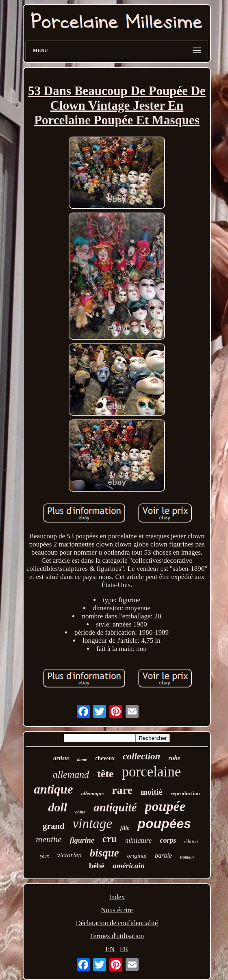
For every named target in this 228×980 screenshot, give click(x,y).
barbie (163, 855)
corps (168, 840)
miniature (138, 840)
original (137, 856)
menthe (49, 839)
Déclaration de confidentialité (117, 923)
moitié (151, 792)
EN (110, 949)
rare (122, 790)
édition (191, 841)
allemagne (93, 793)
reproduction (185, 793)
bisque (104, 853)
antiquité (115, 807)
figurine (82, 840)
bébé (97, 866)
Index (117, 897)
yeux (44, 856)
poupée (165, 806)
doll (58, 807)
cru (110, 839)
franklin (187, 857)
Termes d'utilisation (117, 936)
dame (82, 759)
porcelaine (151, 772)
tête (105, 774)
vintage (92, 824)
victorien (69, 855)
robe (174, 758)
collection (141, 756)
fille (125, 828)
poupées (164, 824)
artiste (61, 758)
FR (124, 949)
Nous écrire (117, 910)
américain (129, 866)
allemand (71, 774)
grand (54, 826)
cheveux (105, 758)
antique (53, 789)
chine (80, 812)
